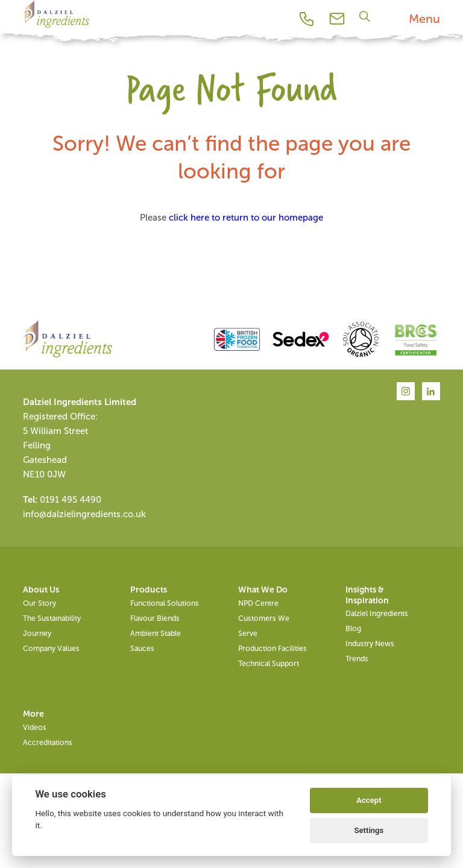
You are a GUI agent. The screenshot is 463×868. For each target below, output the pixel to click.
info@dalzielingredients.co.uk (84, 514)
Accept (369, 800)
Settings (369, 830)
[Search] (367, 16)
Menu (424, 19)
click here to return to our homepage (246, 218)
